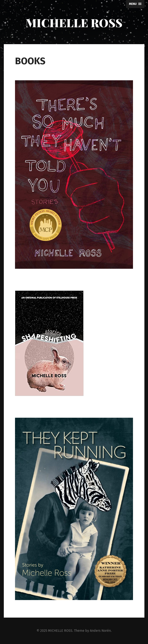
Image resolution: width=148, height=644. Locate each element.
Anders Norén (100, 631)
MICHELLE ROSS (74, 23)
